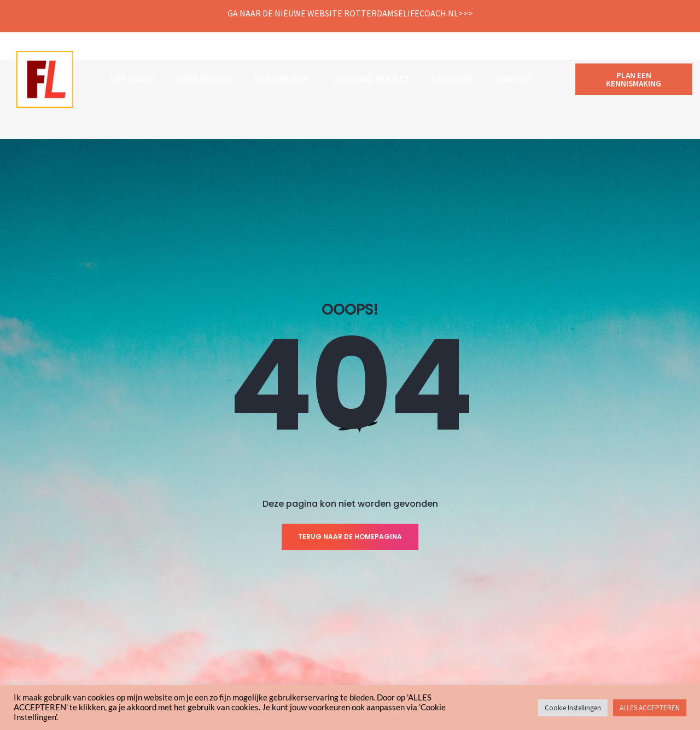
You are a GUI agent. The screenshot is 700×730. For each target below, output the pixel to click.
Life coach (132, 79)
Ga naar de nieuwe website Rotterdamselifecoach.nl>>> (350, 13)
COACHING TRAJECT (371, 79)
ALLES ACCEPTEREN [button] (650, 708)
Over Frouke (205, 79)
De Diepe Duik (282, 79)
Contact (514, 79)
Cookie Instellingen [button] (573, 708)
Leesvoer (453, 79)
